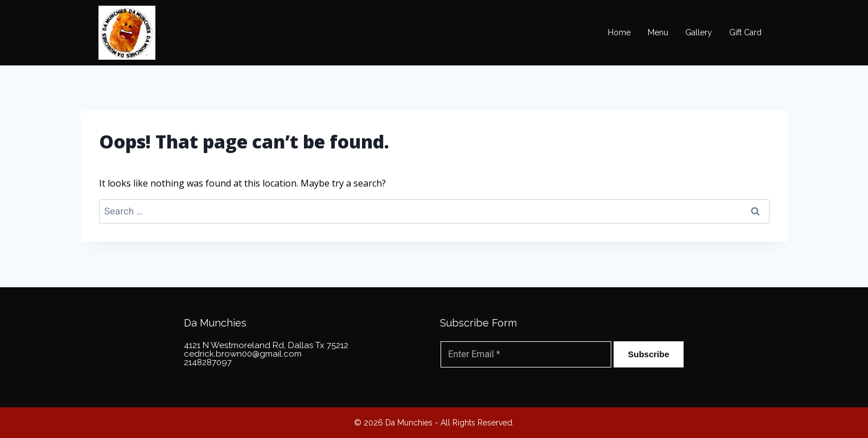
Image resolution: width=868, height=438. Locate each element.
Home (619, 32)
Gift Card (745, 32)
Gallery (699, 32)
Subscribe (649, 354)
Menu (658, 32)
